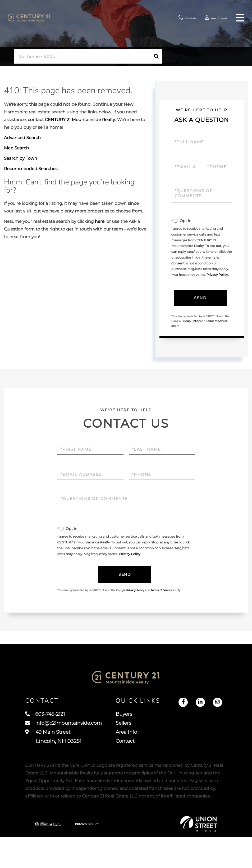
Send (200, 298)
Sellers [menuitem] (160, 727)
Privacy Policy (217, 275)
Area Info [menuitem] (163, 737)
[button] (156, 56)
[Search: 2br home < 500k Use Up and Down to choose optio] (82, 57)
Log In (207, 18)
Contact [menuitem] (162, 746)
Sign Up (221, 18)
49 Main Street (53, 741)
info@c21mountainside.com (67, 727)
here (100, 222)
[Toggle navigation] (240, 18)
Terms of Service (217, 321)
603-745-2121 (174, 18)
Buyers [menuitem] (161, 717)
